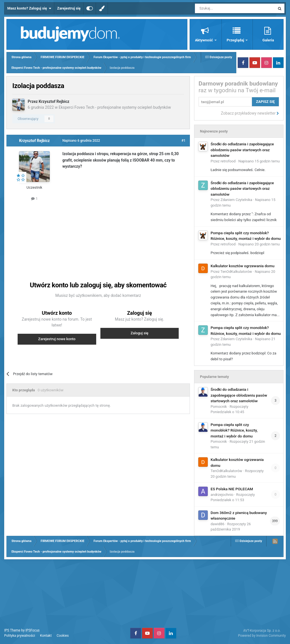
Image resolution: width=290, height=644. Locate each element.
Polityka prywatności (20, 636)
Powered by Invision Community (262, 636)
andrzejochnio (222, 495)
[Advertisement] (111, 235)
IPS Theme (12, 630)
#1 (183, 141)
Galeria (268, 40)
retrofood (228, 161)
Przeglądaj (236, 40)
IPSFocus (32, 630)
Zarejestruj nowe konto (57, 339)
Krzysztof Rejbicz (54, 101)
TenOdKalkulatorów (236, 272)
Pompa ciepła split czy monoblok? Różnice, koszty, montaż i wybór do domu (234, 430)
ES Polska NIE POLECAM (232, 489)
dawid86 (217, 524)
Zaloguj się (140, 333)
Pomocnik (219, 407)
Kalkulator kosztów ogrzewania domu (242, 266)
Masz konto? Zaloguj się (29, 8)
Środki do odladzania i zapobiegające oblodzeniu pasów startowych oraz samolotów (242, 150)
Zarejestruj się (69, 8)
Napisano (259, 161)
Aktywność (204, 40)
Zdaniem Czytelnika (236, 200)
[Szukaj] (222, 8)
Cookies (63, 636)
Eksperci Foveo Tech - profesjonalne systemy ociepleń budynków (115, 107)
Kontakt (46, 636)
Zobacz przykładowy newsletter (250, 113)
